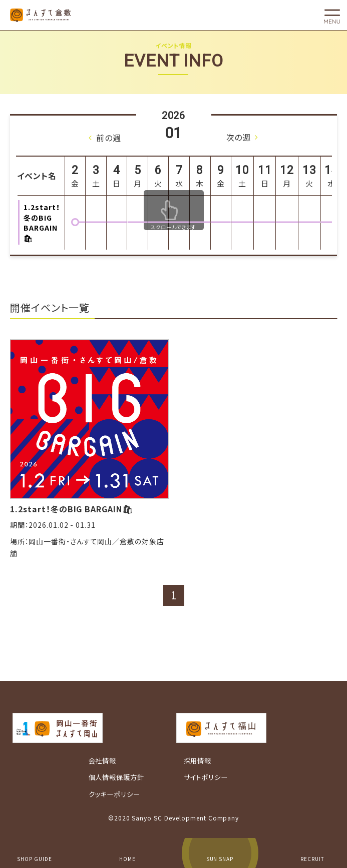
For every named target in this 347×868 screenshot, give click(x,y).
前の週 (109, 138)
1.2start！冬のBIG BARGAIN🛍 (71, 509)
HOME (127, 859)
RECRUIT (312, 859)
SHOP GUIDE (35, 859)
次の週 (239, 137)
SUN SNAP (220, 859)
